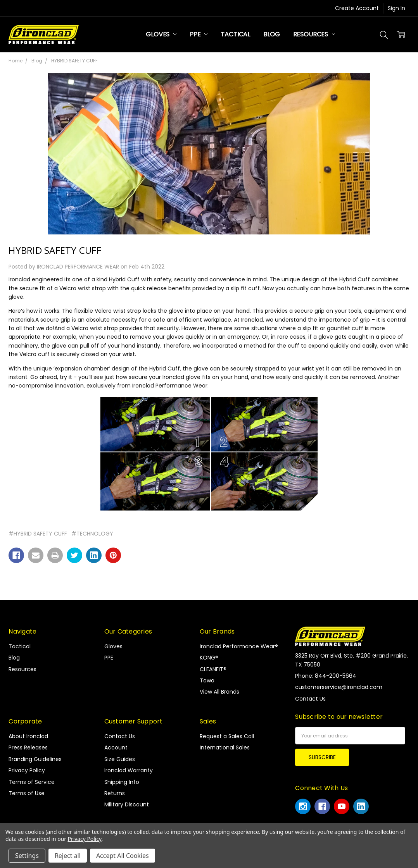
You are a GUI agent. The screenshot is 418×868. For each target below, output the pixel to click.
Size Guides (120, 759)
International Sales (225, 747)
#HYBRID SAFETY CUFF (38, 534)
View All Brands (219, 692)
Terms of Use (27, 793)
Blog (271, 34)
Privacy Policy (27, 770)
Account (116, 747)
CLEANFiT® (213, 669)
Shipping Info (122, 782)
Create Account (357, 8)
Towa (207, 680)
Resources (314, 34)
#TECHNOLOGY (92, 534)
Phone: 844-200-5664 (326, 676)
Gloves (161, 34)
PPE (199, 34)
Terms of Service (32, 782)
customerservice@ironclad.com (339, 687)
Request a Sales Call (227, 736)
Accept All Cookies (123, 856)
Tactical (235, 34)
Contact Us (120, 736)
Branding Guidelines (35, 759)
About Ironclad (28, 736)
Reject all (68, 856)
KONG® (209, 658)
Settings (27, 856)
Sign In (396, 8)
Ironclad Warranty (129, 770)
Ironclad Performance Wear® (239, 646)
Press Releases (28, 747)
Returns (115, 793)
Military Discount (127, 804)
